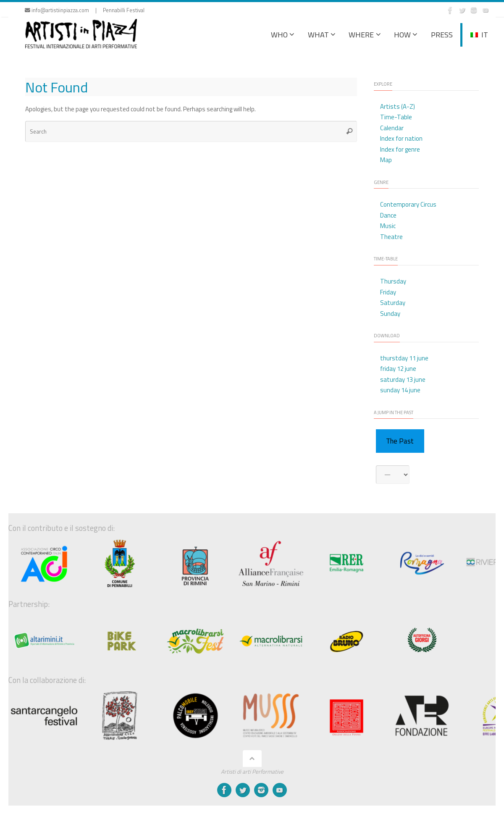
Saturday (393, 303)
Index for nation (401, 138)
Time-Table (396, 117)
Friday (388, 292)
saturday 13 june (403, 379)
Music (388, 226)
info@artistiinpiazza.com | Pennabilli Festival (85, 10)
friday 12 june (398, 369)
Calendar (392, 128)
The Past (400, 441)
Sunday (390, 314)
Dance (388, 215)
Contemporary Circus (408, 204)
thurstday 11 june (404, 358)
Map (386, 160)
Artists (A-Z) (398, 106)
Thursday (393, 281)
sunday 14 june (400, 390)
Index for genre (400, 149)
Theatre (391, 237)
